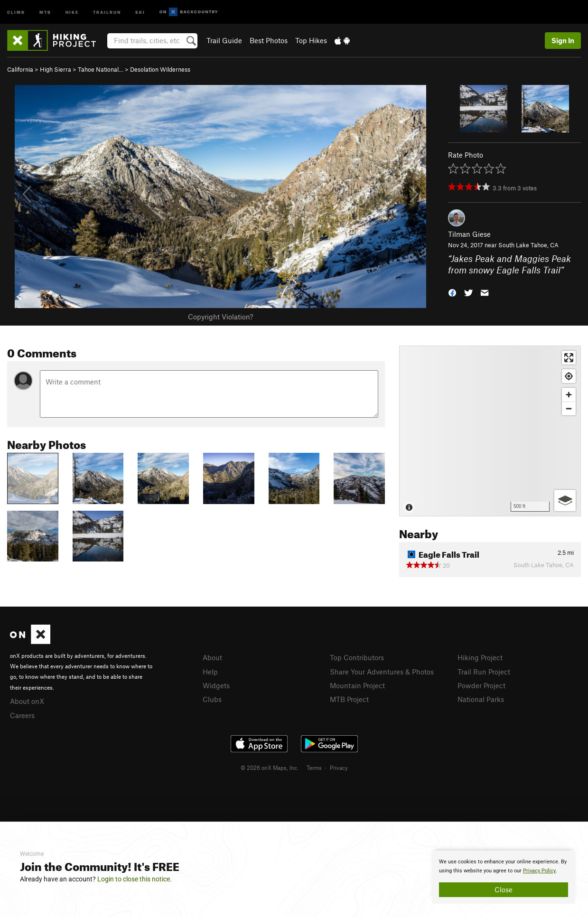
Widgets (216, 685)
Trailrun (107, 12)
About (212, 657)
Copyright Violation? (220, 317)
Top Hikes (311, 40)
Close (504, 889)
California (20, 69)
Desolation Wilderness (160, 69)
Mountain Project (357, 685)
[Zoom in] (569, 395)
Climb (16, 12)
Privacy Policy (539, 871)
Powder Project (481, 685)
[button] (452, 292)
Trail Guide (224, 40)
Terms (314, 767)
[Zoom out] (569, 408)
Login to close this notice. (135, 879)
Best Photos (269, 40)
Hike (72, 12)
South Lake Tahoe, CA (528, 245)
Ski (140, 12)
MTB (45, 12)
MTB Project (349, 699)
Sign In (563, 40)
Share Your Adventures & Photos (382, 672)
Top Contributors (357, 657)
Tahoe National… (101, 69)
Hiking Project (480, 657)
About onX (27, 701)
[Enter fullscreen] (569, 358)
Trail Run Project (484, 672)
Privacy (339, 767)
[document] (504, 877)
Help (210, 672)
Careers (22, 715)
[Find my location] (569, 376)
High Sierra (56, 69)
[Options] (565, 501)
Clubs (212, 699)
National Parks (481, 699)
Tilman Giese (469, 234)
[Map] (490, 431)
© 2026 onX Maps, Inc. (270, 767)
